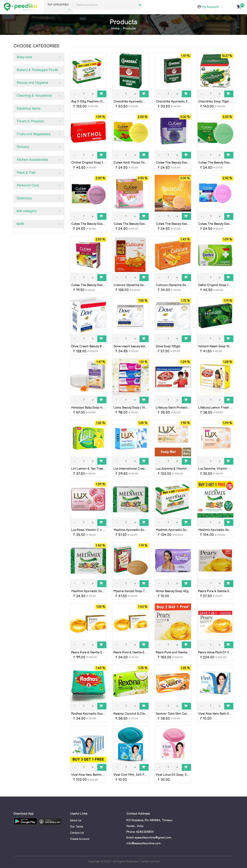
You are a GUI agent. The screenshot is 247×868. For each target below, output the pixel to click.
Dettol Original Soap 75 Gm (217, 285)
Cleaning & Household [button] (34, 96)
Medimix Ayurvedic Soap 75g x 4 (221, 530)
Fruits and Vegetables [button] (34, 134)
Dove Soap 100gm (168, 346)
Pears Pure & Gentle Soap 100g (220, 591)
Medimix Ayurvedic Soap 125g (134, 530)
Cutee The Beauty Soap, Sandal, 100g (182, 224)
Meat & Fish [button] (26, 173)
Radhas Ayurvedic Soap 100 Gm (93, 714)
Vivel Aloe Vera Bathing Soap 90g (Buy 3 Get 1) (104, 775)
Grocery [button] (23, 147)
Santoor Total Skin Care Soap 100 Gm (182, 714)
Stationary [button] (24, 198)
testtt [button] (20, 224)
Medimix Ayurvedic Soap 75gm (92, 591)
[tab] (39, 57)
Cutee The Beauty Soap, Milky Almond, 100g (144, 224)
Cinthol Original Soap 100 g (90, 163)
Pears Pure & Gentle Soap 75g (134, 653)
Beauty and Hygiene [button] (32, 83)
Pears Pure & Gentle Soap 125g (93, 653)
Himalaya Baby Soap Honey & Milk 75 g (98, 408)
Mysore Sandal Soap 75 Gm (133, 591)
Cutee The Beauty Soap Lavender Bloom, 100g (188, 163)
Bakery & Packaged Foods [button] (37, 70)
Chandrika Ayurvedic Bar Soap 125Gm (140, 102)
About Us (76, 821)
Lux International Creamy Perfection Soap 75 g (145, 469)
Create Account (80, 839)
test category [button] (27, 211)
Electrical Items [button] (29, 109)
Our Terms (77, 827)
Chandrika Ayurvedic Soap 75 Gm (179, 102)
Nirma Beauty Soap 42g (172, 591)
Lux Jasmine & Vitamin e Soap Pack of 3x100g (187, 469)
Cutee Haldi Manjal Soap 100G (135, 163)
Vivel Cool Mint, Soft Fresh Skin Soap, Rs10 (143, 775)
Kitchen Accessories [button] (32, 160)
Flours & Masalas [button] (30, 121)
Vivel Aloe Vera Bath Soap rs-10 (220, 714)
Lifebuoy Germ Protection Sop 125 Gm (182, 408)
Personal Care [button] (28, 185)
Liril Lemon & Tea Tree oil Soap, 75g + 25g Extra (105, 469)
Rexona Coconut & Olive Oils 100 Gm (139, 714)
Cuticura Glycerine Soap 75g (176, 285)
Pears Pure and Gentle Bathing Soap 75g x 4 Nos (190, 653)
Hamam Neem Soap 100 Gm (217, 346)
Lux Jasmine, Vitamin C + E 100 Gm (222, 469)
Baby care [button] (24, 57)
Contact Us (77, 833)
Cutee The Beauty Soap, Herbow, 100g (98, 224)
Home (115, 29)
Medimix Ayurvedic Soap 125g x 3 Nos (182, 530)
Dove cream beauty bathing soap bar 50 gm (143, 346)
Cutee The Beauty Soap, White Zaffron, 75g (101, 285)
